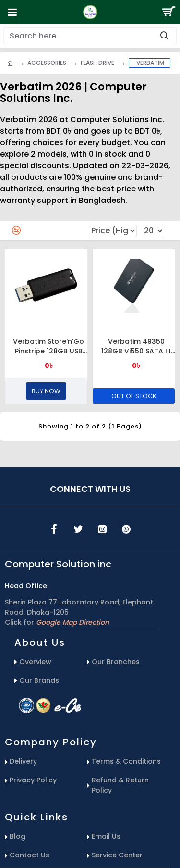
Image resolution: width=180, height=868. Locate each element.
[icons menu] (54, 529)
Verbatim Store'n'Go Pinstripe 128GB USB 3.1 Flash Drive (48, 346)
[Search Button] (168, 12)
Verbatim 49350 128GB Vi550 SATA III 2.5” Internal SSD (136, 346)
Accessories (47, 63)
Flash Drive (97, 63)
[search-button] (164, 36)
